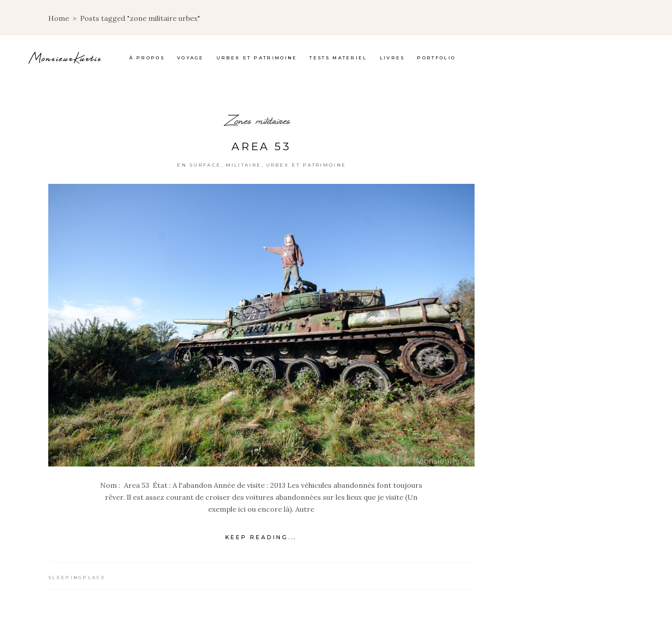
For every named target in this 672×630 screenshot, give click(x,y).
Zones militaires (258, 120)
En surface (199, 165)
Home (59, 18)
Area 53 (261, 146)
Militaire (244, 165)
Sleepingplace (77, 577)
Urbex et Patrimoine (306, 165)
